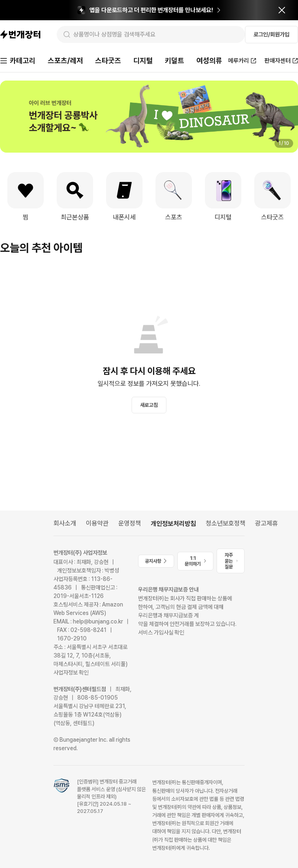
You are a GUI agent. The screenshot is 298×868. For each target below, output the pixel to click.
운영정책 (130, 523)
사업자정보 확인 (71, 672)
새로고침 (149, 405)
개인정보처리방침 (173, 524)
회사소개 (65, 523)
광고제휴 (266, 523)
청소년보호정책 (226, 523)
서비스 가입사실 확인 (161, 632)
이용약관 (97, 523)
